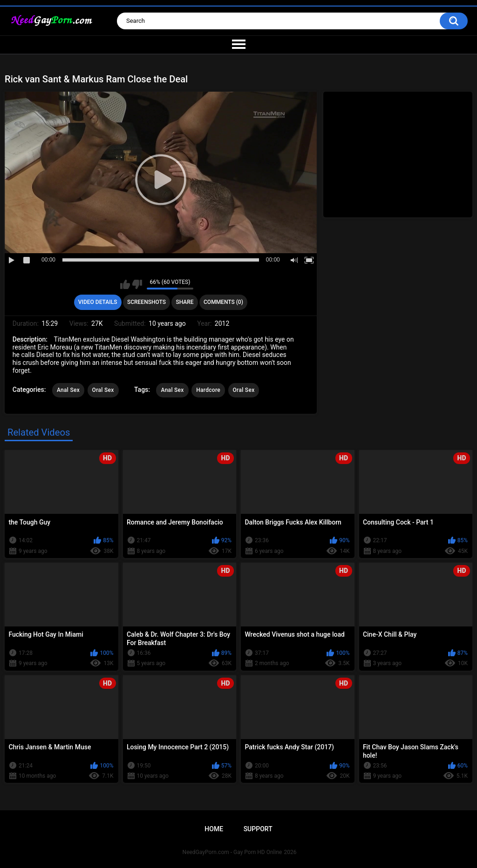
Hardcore (208, 390)
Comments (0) (223, 302)
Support (258, 829)
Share (184, 302)
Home (214, 829)
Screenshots (147, 302)
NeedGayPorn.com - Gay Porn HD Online (232, 852)
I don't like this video (137, 284)
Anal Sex (68, 390)
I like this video (125, 284)
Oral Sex (103, 390)
